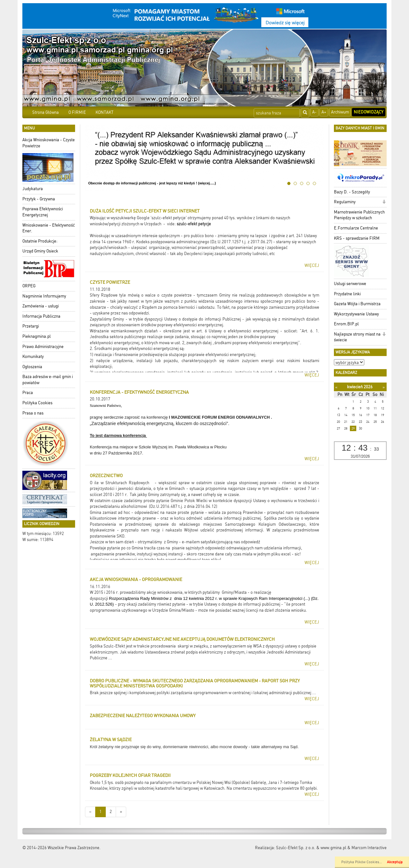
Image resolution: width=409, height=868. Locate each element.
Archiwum (340, 112)
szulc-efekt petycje (194, 224)
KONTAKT (104, 112)
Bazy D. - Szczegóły (352, 192)
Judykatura (33, 189)
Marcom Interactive (369, 848)
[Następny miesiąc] (384, 387)
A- (314, 112)
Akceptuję (395, 862)
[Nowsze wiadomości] (90, 812)
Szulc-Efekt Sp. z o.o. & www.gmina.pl (311, 848)
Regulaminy (345, 202)
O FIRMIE (77, 112)
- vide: (170, 224)
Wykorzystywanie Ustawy (356, 314)
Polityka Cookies (37, 403)
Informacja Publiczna (41, 316)
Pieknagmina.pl (37, 336)
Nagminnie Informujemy (44, 296)
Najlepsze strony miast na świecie (357, 337)
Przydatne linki (347, 294)
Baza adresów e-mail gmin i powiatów (48, 380)
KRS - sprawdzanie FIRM (357, 238)
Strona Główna (46, 112)
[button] (384, 202)
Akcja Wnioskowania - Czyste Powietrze (49, 143)
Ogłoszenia (32, 367)
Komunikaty (33, 356)
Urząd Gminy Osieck (40, 251)
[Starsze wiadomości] (121, 812)
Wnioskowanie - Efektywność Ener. (49, 228)
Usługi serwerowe (350, 284)
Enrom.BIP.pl (346, 324)
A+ (324, 112)
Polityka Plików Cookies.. (361, 862)
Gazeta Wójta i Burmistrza (357, 304)
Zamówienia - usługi (41, 306)
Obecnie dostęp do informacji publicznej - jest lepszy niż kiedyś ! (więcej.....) (152, 183)
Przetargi (31, 326)
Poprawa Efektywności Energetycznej (43, 212)
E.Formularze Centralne (356, 228)
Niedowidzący (369, 112)
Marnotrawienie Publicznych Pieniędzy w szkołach (359, 215)
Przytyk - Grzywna (39, 199)
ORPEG (29, 286)
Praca (28, 393)
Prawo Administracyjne (43, 347)
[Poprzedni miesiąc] (336, 387)
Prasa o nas (33, 413)
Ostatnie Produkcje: (40, 241)
